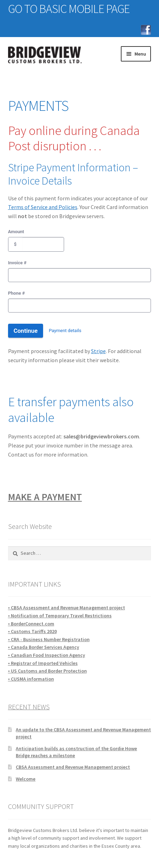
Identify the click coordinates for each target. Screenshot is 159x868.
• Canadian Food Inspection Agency (47, 655)
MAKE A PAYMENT (45, 497)
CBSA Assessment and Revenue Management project (73, 767)
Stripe (98, 351)
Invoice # (17, 263)
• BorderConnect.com (31, 624)
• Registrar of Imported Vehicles (43, 663)
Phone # (16, 293)
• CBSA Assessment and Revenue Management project (67, 608)
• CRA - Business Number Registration (49, 639)
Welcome (26, 779)
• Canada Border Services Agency (44, 647)
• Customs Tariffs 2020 (32, 631)
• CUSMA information (31, 679)
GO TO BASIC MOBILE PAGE (69, 9)
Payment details (65, 331)
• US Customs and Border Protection (47, 671)
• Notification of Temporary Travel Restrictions (60, 616)
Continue (26, 331)
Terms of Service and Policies (43, 207)
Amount (16, 232)
